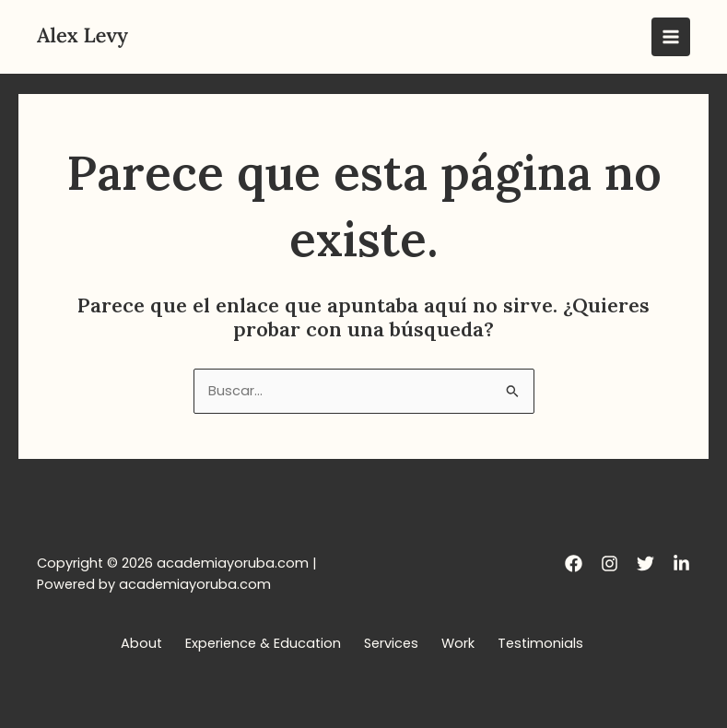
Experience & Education (263, 643)
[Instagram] (610, 564)
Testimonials (540, 643)
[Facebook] (574, 564)
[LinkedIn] (681, 564)
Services (391, 643)
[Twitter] (645, 564)
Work (458, 643)
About (141, 643)
